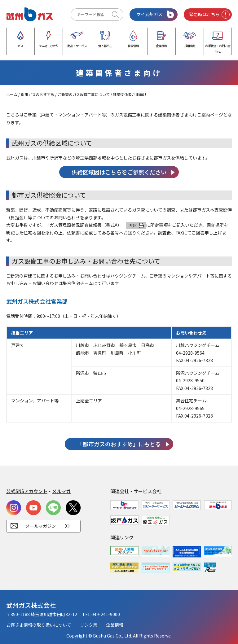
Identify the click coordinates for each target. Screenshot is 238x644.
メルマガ (61, 491)
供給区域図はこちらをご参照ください (119, 172)
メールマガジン (41, 526)
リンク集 (89, 625)
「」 (85, 225)
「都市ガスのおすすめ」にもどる (119, 444)
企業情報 (115, 625)
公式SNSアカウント (27, 491)
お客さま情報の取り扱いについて (39, 625)
